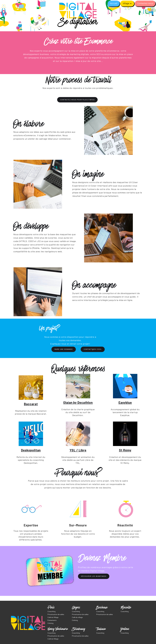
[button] (127, 4)
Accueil (114, 3)
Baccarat (31, 404)
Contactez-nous (145, 3)
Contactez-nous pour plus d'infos (77, 100)
